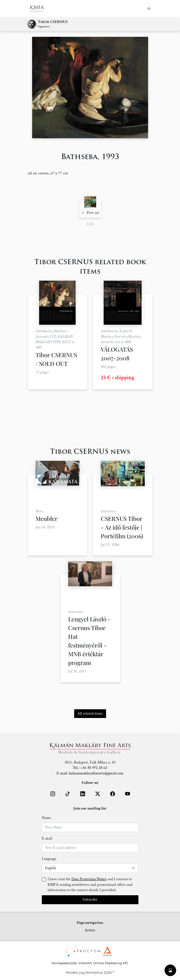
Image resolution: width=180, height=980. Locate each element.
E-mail (47, 838)
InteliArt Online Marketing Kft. (104, 963)
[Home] (40, 9)
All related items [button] (90, 714)
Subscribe (90, 899)
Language (49, 859)
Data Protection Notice (89, 879)
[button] (90, 209)
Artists (90, 930)
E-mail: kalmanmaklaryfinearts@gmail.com (90, 773)
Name (46, 818)
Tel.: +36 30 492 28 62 (90, 768)
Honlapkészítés (64, 963)
